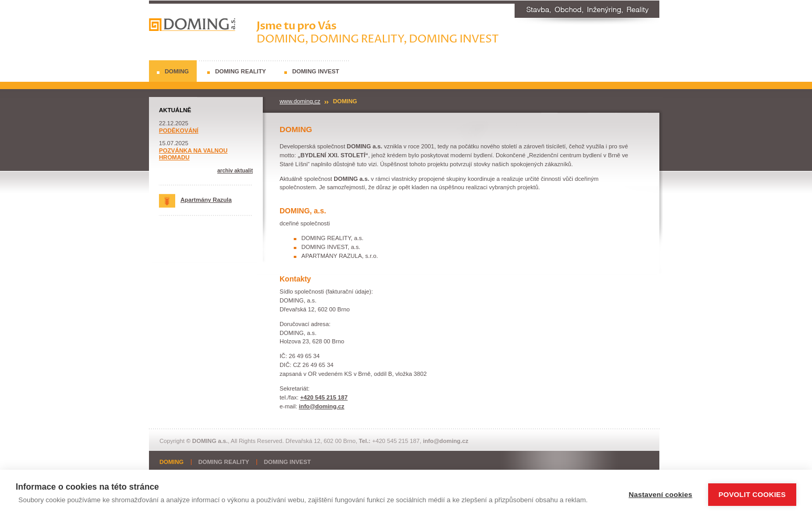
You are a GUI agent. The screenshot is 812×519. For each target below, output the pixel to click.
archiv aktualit (235, 171)
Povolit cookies (752, 495)
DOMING (177, 71)
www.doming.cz (300, 101)
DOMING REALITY (241, 71)
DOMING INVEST (316, 71)
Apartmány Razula (195, 200)
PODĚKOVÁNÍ (179, 131)
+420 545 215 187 (324, 397)
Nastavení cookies (661, 495)
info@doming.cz (322, 406)
